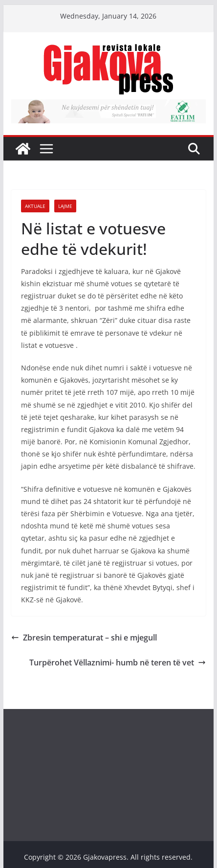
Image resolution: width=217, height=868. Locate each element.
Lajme (65, 206)
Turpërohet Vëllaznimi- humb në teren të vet (118, 662)
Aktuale (35, 206)
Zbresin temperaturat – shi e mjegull (84, 638)
